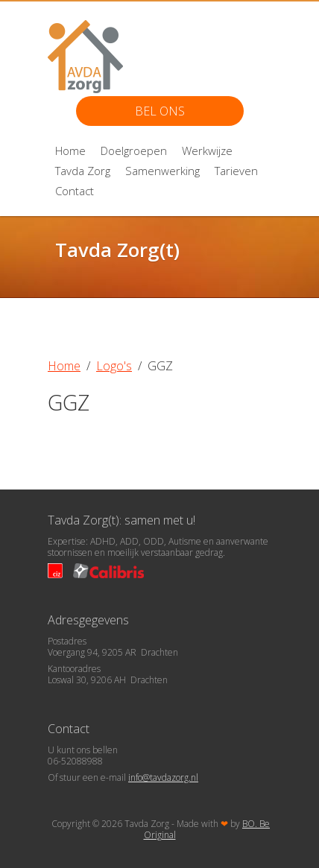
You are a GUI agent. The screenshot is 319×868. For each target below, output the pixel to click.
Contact (75, 191)
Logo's (114, 366)
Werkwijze (207, 151)
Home (70, 151)
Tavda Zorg (83, 171)
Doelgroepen (134, 151)
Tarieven (236, 171)
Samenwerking (162, 171)
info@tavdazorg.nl (163, 777)
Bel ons (160, 111)
